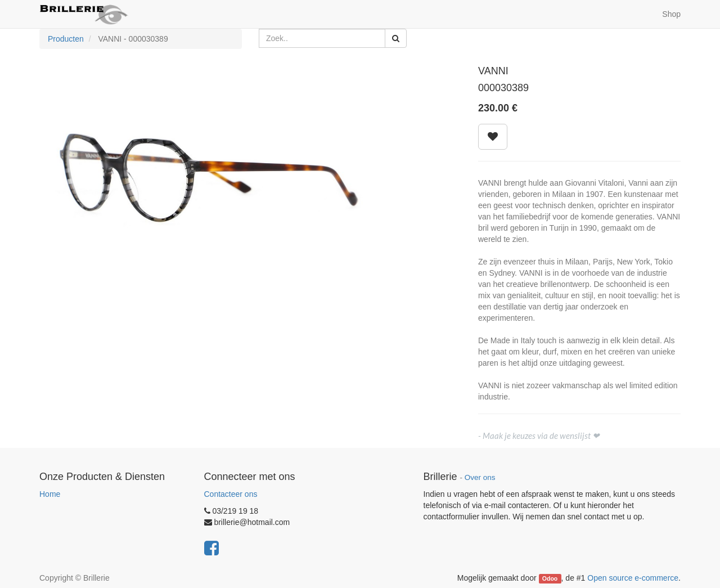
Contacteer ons (231, 494)
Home (50, 494)
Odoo (550, 578)
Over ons (480, 477)
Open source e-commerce (633, 578)
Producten (66, 39)
